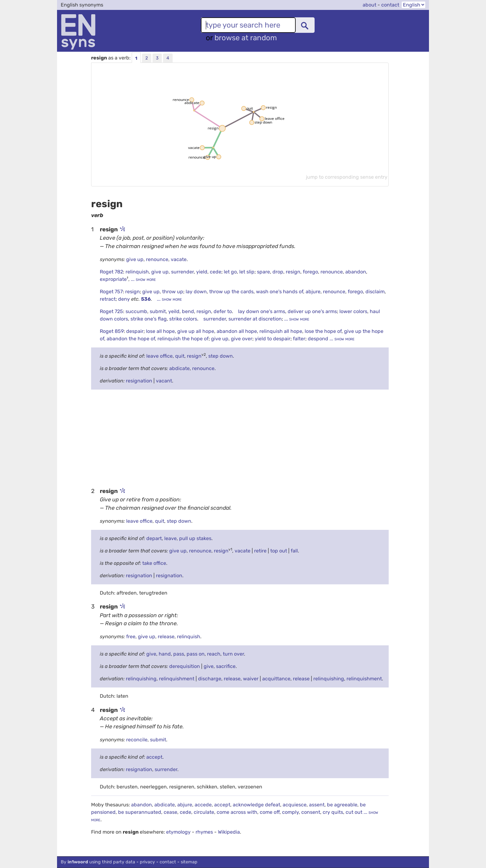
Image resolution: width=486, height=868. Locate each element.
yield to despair (273, 339)
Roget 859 (112, 331)
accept (154, 757)
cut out (354, 812)
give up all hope (196, 331)
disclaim (375, 292)
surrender (182, 272)
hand (165, 654)
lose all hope (160, 331)
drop (278, 272)
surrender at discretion (255, 319)
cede (216, 272)
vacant (164, 381)
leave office (159, 356)
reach (214, 654)
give (151, 654)
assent (317, 805)
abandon (356, 272)
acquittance (276, 679)
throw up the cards (231, 292)
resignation (139, 381)
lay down (196, 292)
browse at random (246, 38)
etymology (178, 832)
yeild (174, 311)
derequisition (185, 666)
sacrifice (226, 666)
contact (390, 5)
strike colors (183, 319)
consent (311, 812)
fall (294, 551)
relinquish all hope (281, 331)
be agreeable (342, 805)
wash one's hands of (280, 292)
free (131, 637)
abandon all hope (237, 331)
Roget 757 (111, 292)
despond (319, 339)
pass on (196, 654)
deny (125, 299)
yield (202, 272)
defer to (223, 311)
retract (108, 299)
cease (170, 812)
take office (154, 563)
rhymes (204, 832)
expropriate (113, 279)
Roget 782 (111, 272)
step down (221, 356)
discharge (210, 679)
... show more (143, 279)
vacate (179, 259)
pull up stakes (195, 538)
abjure (313, 292)
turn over (233, 654)
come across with (237, 812)
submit (158, 311)
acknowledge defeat (256, 805)
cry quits (333, 812)
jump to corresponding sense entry (347, 177)
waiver (251, 679)
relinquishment (177, 679)
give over (242, 339)
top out (279, 551)
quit (180, 356)
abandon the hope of (131, 339)
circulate (204, 812)
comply (290, 812)
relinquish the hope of (183, 339)
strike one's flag (149, 319)
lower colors (353, 311)
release (166, 637)
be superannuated (140, 812)
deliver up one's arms (312, 311)
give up (135, 259)
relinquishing (141, 679)
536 (146, 299)
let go (230, 272)
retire (260, 551)
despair (135, 331)
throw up (173, 292)
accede (203, 805)
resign (293, 272)
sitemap (189, 862)
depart (154, 538)
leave (170, 538)
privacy (147, 862)
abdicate (179, 368)
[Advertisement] (240, 438)
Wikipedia (229, 832)
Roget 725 (111, 311)
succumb (136, 311)
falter (299, 339)
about (369, 5)
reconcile (137, 740)
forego (310, 272)
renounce (157, 259)
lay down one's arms (262, 311)
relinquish (137, 272)
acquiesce (295, 805)
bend (188, 311)
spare (263, 272)
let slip (247, 272)
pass (179, 654)
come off (270, 812)
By (98, 862)
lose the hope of (323, 331)
